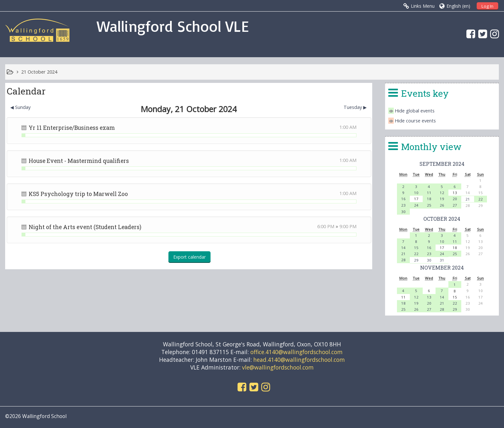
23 (403, 205)
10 (416, 193)
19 (442, 199)
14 (403, 248)
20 (455, 199)
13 (429, 297)
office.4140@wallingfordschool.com (297, 352)
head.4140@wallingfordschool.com (299, 360)
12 (442, 193)
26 (442, 205)
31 (442, 260)
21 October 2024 (39, 72)
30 (403, 212)
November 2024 (442, 267)
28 (403, 260)
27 (455, 205)
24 (416, 205)
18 (429, 199)
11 (429, 193)
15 (416, 248)
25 (429, 205)
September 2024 (442, 164)
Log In (487, 6)
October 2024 (442, 219)
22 (481, 199)
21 (468, 199)
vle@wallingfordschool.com (278, 367)
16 (403, 199)
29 (416, 260)
